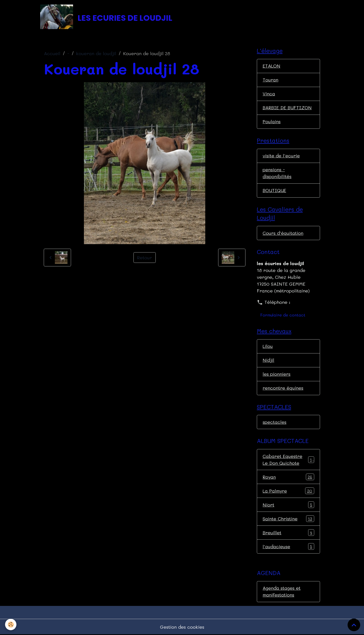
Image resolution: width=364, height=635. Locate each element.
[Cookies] (11, 625)
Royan (288, 477)
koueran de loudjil (96, 53)
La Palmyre (288, 491)
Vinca (269, 94)
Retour (144, 258)
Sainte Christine (288, 519)
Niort (288, 505)
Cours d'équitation (283, 233)
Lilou (268, 346)
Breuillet (288, 533)
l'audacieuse (288, 546)
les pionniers (277, 374)
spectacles (275, 422)
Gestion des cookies (182, 627)
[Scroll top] (354, 625)
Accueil (52, 53)
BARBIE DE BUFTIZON (287, 108)
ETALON (271, 66)
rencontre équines (283, 388)
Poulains (272, 121)
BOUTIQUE (274, 190)
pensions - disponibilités (277, 173)
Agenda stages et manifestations (282, 591)
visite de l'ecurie (281, 156)
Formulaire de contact (283, 315)
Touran (270, 80)
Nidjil (268, 360)
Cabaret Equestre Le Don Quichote (288, 460)
